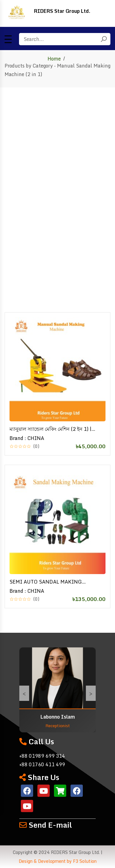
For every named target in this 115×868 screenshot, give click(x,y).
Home (54, 59)
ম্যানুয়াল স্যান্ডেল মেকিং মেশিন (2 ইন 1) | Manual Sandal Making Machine (50, 429)
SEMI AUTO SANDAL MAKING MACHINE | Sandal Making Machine (51, 582)
